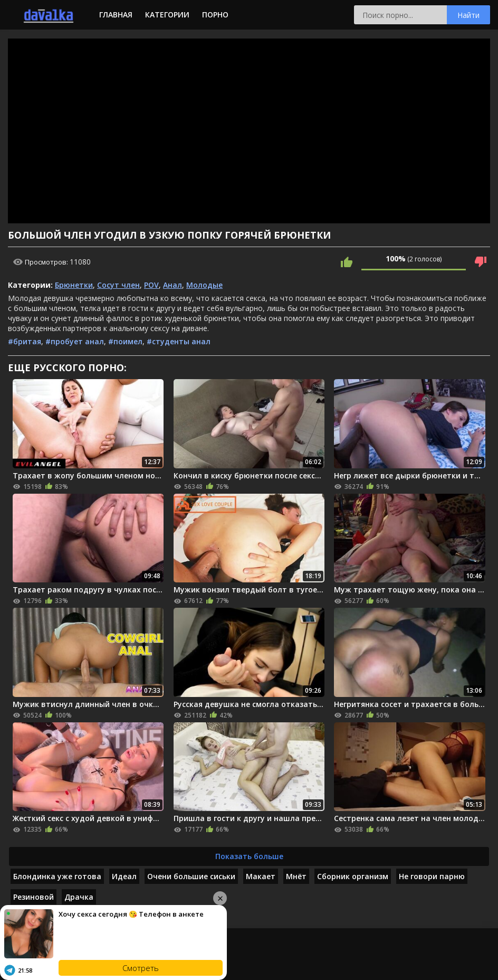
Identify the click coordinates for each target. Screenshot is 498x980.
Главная (116, 15)
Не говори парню (432, 876)
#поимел (125, 341)
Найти (468, 15)
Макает (261, 876)
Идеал (124, 876)
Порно (215, 15)
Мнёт (296, 876)
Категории (167, 15)
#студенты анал (179, 341)
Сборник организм (353, 876)
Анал (173, 285)
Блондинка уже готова (57, 876)
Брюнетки (74, 285)
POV (151, 285)
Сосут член (118, 285)
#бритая (25, 341)
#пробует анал (75, 341)
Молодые (204, 285)
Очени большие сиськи (191, 876)
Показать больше (249, 856)
